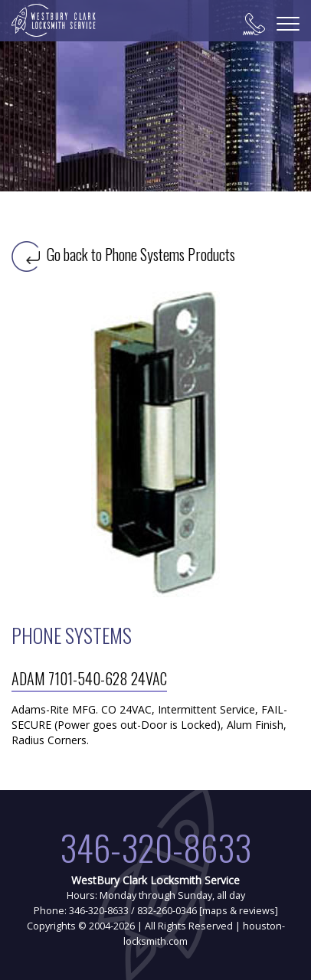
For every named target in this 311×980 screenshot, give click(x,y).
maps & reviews (239, 911)
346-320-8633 (155, 847)
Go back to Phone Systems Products (123, 254)
